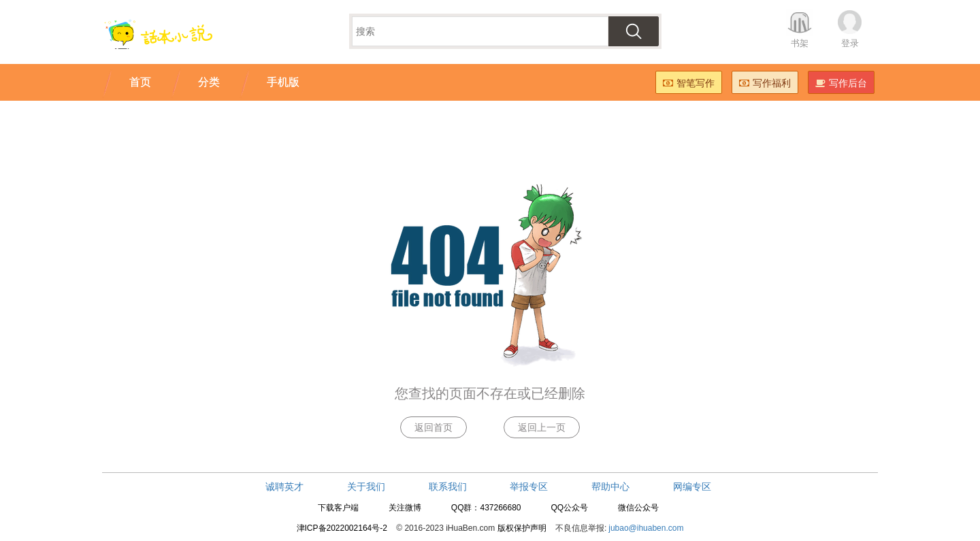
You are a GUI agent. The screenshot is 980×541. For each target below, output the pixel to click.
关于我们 (366, 487)
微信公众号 (638, 508)
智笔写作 (689, 83)
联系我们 (448, 487)
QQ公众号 (569, 508)
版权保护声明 (522, 528)
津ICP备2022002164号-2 (342, 528)
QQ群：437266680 (486, 508)
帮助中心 (610, 487)
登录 (850, 43)
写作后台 (841, 83)
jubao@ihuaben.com (646, 528)
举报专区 (529, 487)
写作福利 (765, 83)
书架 (800, 43)
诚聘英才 (284, 487)
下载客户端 (338, 508)
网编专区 (692, 487)
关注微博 (405, 508)
